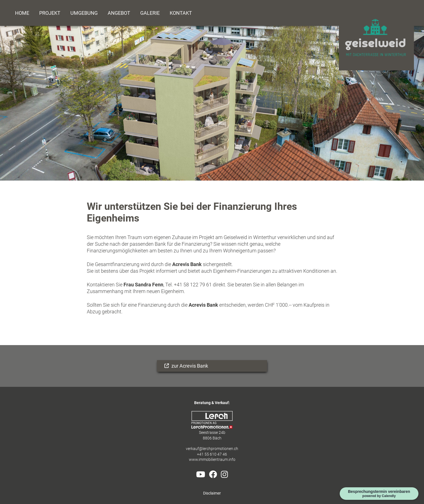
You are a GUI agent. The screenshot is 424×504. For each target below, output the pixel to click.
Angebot (119, 13)
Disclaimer (212, 493)
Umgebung (84, 13)
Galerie (150, 13)
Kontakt (181, 13)
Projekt (50, 13)
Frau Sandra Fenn (143, 285)
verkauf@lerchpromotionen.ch (212, 449)
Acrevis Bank (187, 264)
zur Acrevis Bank (189, 366)
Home (22, 13)
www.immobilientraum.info (212, 460)
